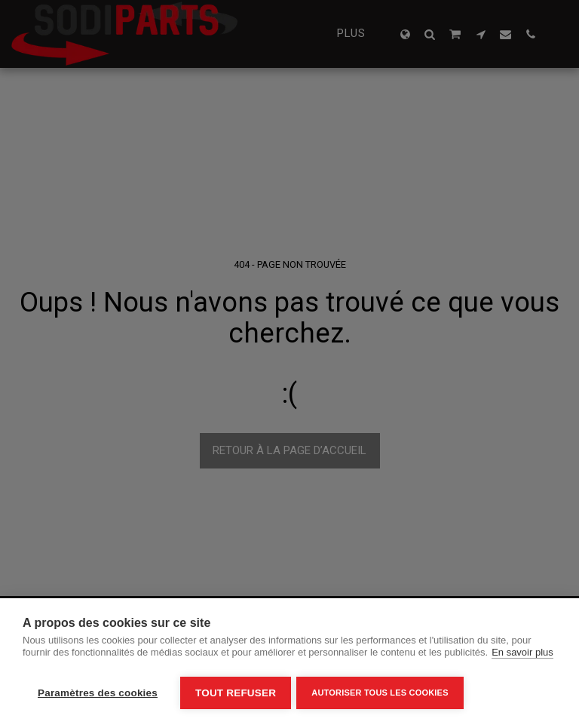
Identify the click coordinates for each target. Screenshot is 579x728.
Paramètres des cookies (98, 693)
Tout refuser (236, 693)
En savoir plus (522, 655)
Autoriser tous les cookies (382, 693)
